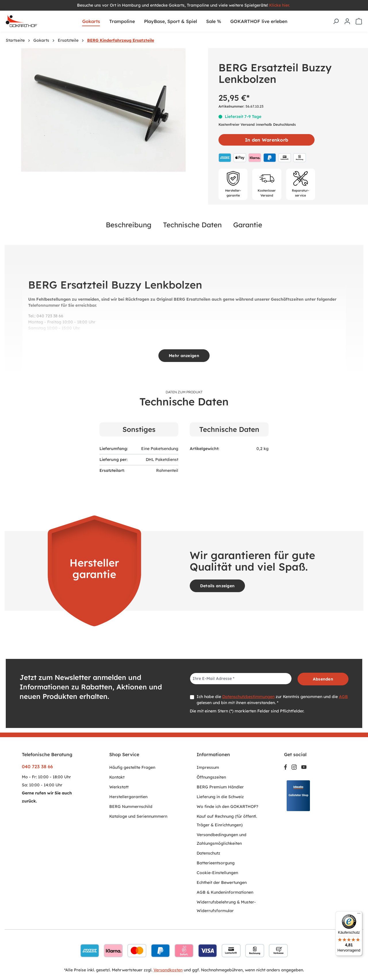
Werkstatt (119, 787)
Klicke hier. (280, 5)
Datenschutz (208, 853)
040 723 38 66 (37, 767)
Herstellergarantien (128, 797)
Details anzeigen (217, 586)
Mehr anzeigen (184, 356)
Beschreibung (129, 225)
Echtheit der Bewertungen (222, 882)
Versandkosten (168, 970)
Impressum (208, 767)
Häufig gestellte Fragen (132, 767)
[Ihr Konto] (347, 21)
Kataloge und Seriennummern (138, 816)
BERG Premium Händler (220, 787)
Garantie (248, 225)
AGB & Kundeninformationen (225, 892)
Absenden (323, 679)
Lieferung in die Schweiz (220, 797)
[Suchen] (336, 21)
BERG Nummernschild (131, 807)
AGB (343, 697)
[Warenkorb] (359, 21)
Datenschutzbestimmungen (248, 697)
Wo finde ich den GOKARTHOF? (227, 807)
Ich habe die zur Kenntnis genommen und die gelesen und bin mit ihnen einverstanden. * (272, 700)
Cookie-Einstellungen (217, 873)
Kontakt (117, 777)
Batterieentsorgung (216, 863)
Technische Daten (192, 225)
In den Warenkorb (267, 140)
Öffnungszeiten (211, 777)
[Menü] (359, 915)
